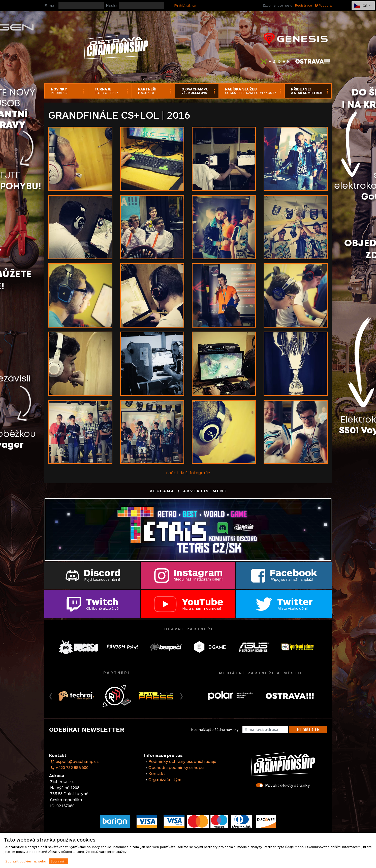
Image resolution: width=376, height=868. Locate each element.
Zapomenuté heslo (277, 5)
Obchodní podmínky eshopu (176, 767)
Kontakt (157, 773)
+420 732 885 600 (69, 767)
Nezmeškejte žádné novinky (215, 730)
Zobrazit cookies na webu (26, 861)
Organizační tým (165, 779)
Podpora (323, 5)
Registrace (304, 5)
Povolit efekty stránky (288, 785)
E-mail (50, 5)
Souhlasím (59, 861)
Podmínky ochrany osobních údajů (182, 761)
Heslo (111, 5)
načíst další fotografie (188, 473)
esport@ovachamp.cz (74, 761)
